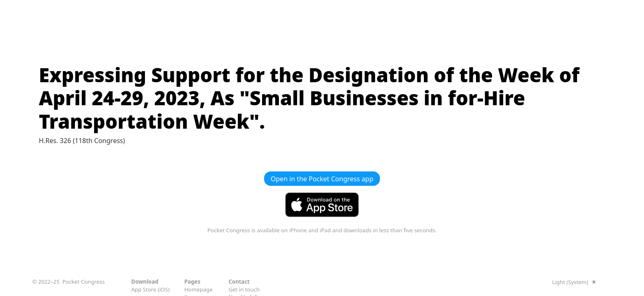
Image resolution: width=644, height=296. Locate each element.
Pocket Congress (84, 282)
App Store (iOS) (150, 289)
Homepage (199, 289)
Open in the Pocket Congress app (322, 179)
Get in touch (244, 289)
